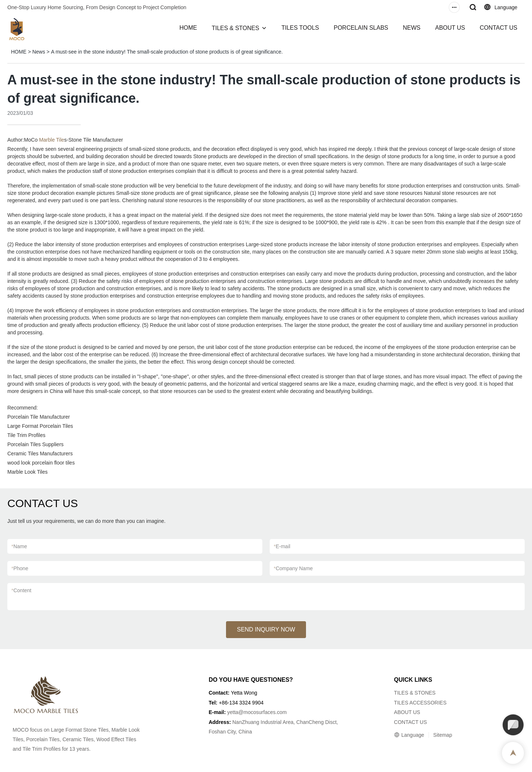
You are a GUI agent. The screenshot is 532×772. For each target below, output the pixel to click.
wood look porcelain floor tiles (41, 463)
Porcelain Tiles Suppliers (35, 444)
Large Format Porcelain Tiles (40, 426)
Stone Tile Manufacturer (96, 140)
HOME (188, 28)
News (39, 52)
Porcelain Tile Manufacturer (39, 417)
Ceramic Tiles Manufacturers (40, 454)
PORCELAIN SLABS (361, 28)
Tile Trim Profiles (26, 435)
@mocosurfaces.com (263, 712)
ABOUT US (450, 28)
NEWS (412, 28)
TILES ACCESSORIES (420, 703)
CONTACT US (498, 28)
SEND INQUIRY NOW (266, 629)
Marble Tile (51, 140)
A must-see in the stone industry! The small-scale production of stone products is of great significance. (167, 52)
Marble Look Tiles (28, 472)
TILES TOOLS (300, 28)
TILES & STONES (236, 28)
